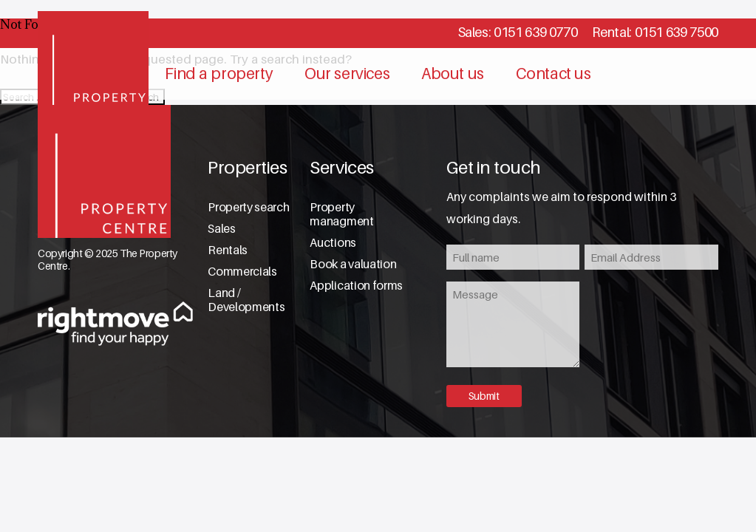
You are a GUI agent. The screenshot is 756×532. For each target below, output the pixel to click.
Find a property (219, 74)
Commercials (242, 272)
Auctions (333, 243)
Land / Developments (246, 300)
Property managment (341, 214)
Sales (221, 229)
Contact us (554, 74)
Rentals (228, 250)
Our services (347, 74)
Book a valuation (353, 264)
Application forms (356, 286)
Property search (248, 207)
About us (453, 74)
